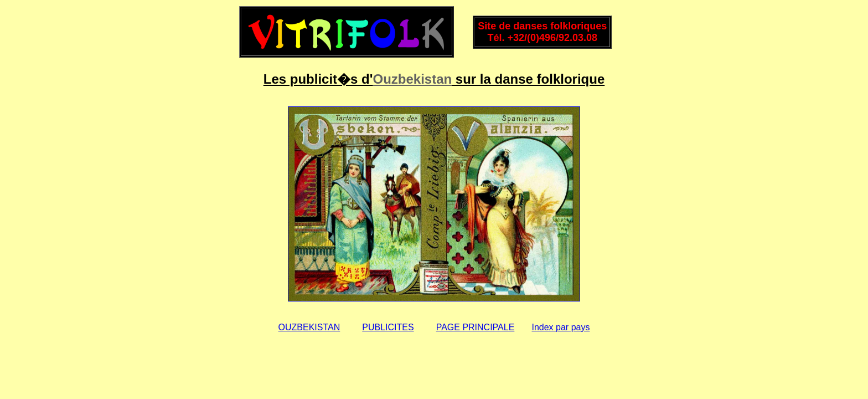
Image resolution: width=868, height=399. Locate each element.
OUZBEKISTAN (309, 327)
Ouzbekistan (412, 79)
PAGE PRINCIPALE (476, 327)
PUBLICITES (388, 327)
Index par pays (560, 327)
